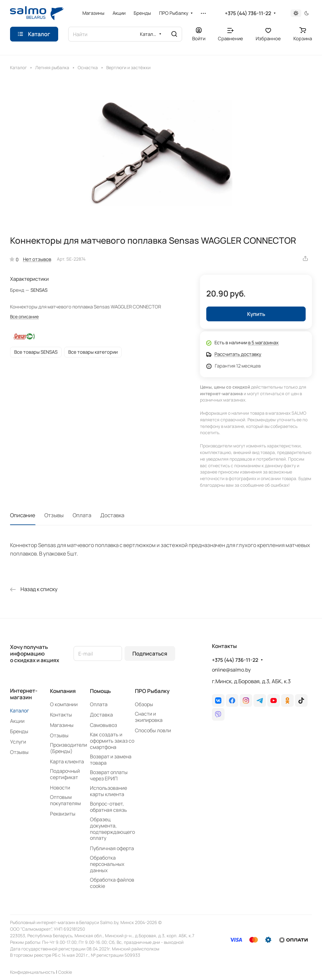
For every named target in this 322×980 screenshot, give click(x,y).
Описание (23, 515)
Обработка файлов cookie (112, 883)
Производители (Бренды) (69, 748)
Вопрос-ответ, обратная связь (108, 807)
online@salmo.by (231, 670)
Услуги (18, 742)
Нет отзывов (37, 259)
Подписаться (150, 653)
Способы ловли (153, 730)
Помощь (100, 691)
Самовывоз (103, 725)
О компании (64, 704)
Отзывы (54, 515)
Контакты (61, 715)
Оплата (82, 515)
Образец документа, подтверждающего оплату (112, 829)
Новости (60, 788)
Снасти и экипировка (149, 717)
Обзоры (144, 704)
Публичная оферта (112, 848)
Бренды (19, 731)
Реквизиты (63, 814)
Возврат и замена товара (111, 760)
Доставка (112, 515)
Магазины (62, 725)
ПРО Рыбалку (152, 691)
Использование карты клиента (108, 791)
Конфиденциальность (33, 972)
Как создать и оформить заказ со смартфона (112, 741)
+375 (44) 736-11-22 (248, 13)
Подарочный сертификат (65, 774)
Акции (17, 721)
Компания (63, 691)
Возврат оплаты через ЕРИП (109, 775)
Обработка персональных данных (107, 864)
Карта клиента (67, 761)
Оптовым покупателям (65, 800)
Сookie (65, 972)
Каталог (19, 711)
